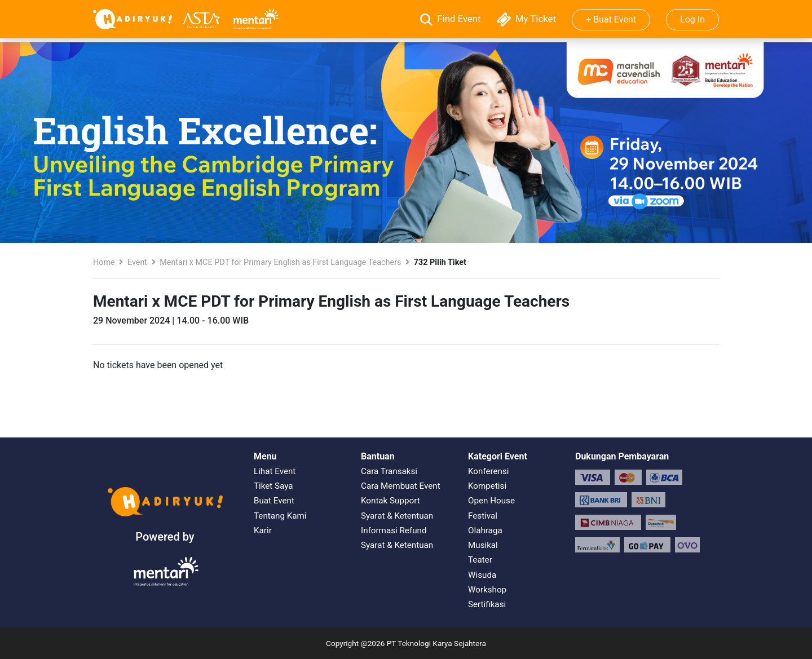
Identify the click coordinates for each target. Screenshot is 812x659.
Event (137, 262)
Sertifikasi (487, 604)
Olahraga (485, 530)
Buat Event (274, 501)
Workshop (487, 590)
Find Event (452, 19)
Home (104, 262)
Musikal (483, 545)
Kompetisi (487, 486)
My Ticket (528, 19)
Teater (480, 560)
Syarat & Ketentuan (397, 516)
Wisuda (482, 575)
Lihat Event (275, 471)
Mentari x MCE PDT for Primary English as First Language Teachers (280, 262)
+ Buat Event (611, 19)
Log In (692, 19)
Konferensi (489, 471)
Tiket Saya (273, 486)
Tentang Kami (280, 516)
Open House (491, 501)
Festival (483, 516)
